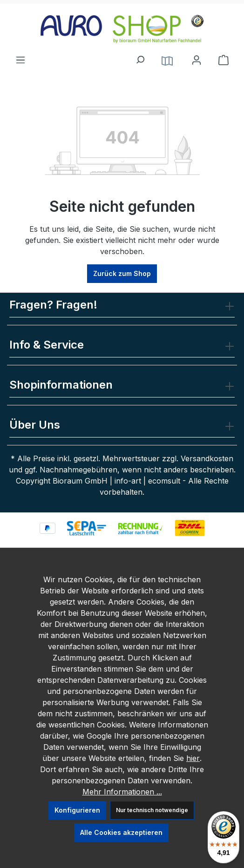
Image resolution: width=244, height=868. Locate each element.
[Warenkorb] (224, 60)
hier (193, 758)
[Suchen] (140, 57)
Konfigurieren (77, 810)
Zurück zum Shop (122, 273)
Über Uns (35, 425)
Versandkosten (207, 458)
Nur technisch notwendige (152, 810)
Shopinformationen (61, 385)
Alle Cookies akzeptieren (121, 832)
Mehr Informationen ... (122, 792)
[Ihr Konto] (197, 60)
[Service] (167, 60)
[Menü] (20, 57)
